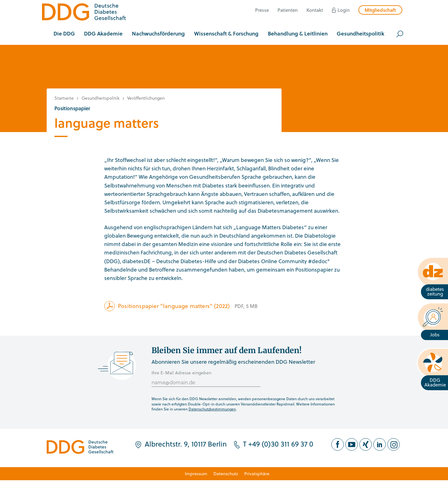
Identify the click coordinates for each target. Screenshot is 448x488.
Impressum (196, 474)
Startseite (64, 98)
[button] (64, 34)
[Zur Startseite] (84, 13)
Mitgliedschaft (380, 10)
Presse (262, 10)
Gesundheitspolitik (100, 98)
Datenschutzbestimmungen (212, 409)
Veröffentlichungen (146, 98)
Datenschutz (226, 474)
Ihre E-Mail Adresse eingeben (181, 373)
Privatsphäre (257, 474)
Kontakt (315, 10)
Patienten (288, 10)
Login (344, 10)
